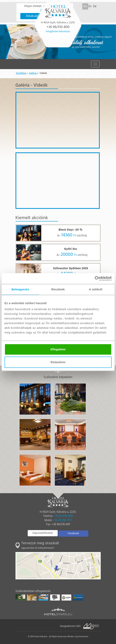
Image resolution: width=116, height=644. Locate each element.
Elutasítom (58, 362)
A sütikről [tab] (96, 289)
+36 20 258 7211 (62, 520)
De (95, 6)
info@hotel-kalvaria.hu (58, 32)
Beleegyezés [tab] (20, 289)
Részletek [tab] (58, 289)
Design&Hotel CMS (70, 626)
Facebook (73, 533)
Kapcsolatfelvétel (43, 533)
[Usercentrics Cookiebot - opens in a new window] (95, 279)
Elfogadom (58, 349)
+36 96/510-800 (63, 516)
